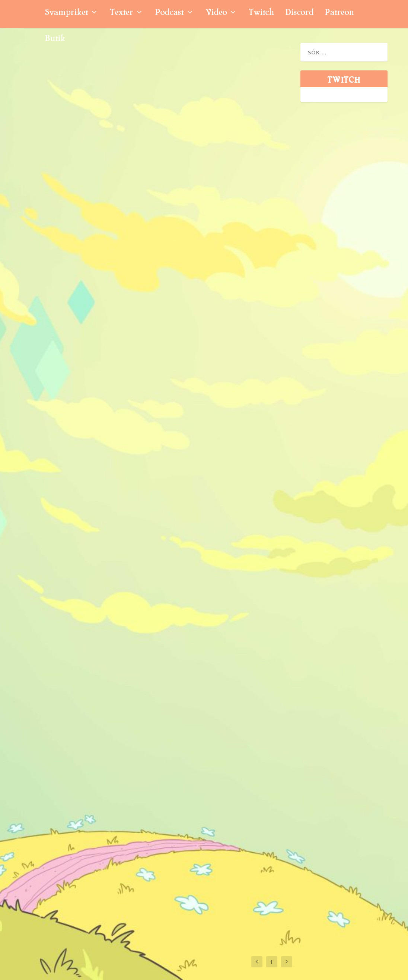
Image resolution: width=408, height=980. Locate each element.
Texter (121, 13)
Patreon (339, 13)
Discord (299, 13)
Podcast (169, 13)
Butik (55, 39)
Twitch (261, 13)
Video (216, 13)
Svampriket (66, 13)
